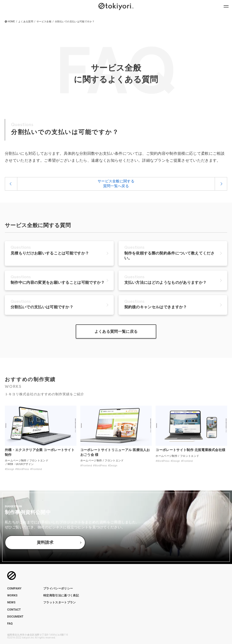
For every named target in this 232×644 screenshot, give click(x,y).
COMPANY (14, 588)
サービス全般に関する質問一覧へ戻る (116, 184)
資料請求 (45, 543)
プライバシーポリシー (58, 588)
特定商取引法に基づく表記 (61, 595)
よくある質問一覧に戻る (116, 332)
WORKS (12, 595)
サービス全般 (44, 22)
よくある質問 (26, 22)
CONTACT (14, 610)
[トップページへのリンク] (116, 6)
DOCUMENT (15, 617)
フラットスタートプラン (60, 602)
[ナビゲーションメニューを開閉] (226, 6)
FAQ (10, 624)
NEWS (11, 602)
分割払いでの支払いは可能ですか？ (75, 22)
